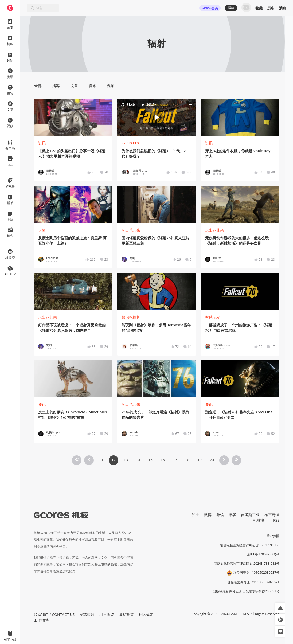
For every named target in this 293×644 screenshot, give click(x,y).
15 (150, 460)
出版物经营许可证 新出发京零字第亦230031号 (246, 591)
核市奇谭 (272, 515)
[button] (157, 117)
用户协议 (107, 614)
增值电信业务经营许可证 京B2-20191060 (250, 545)
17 (175, 460)
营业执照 (273, 536)
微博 (208, 515)
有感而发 (213, 317)
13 (126, 460)
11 (101, 460)
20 (212, 460)
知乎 (196, 515)
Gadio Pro (130, 143)
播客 (232, 515)
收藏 (259, 8)
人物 (42, 230)
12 (114, 460)
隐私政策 (126, 614)
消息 (283, 8)
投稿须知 (87, 614)
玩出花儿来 (131, 230)
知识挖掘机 (131, 317)
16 (163, 460)
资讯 (42, 143)
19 (200, 460)
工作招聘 (41, 620)
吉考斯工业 (250, 515)
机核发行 (261, 520)
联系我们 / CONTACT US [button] (54, 614)
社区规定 (146, 614)
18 (187, 460)
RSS (276, 520)
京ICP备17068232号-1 (263, 554)
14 (138, 460)
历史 (271, 8)
